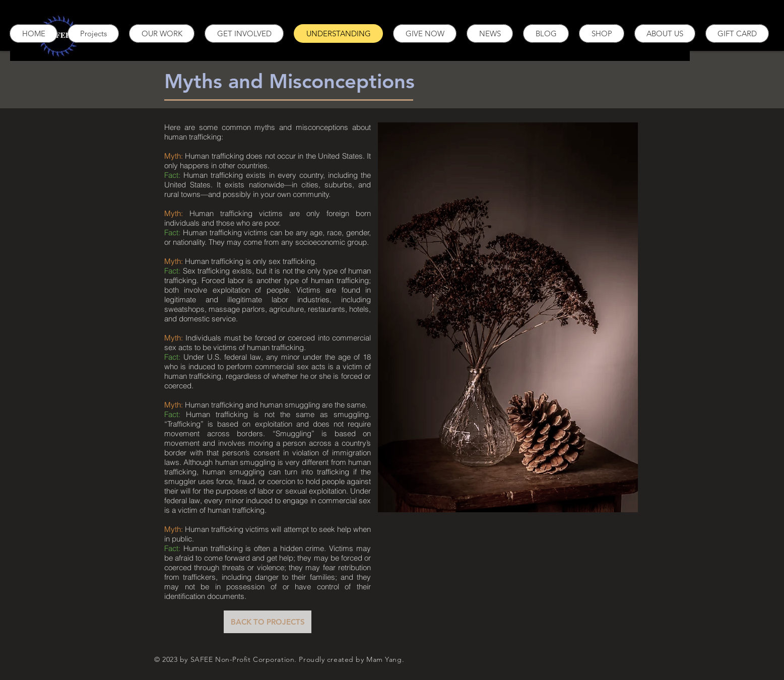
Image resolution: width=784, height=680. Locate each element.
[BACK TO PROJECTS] (268, 622)
